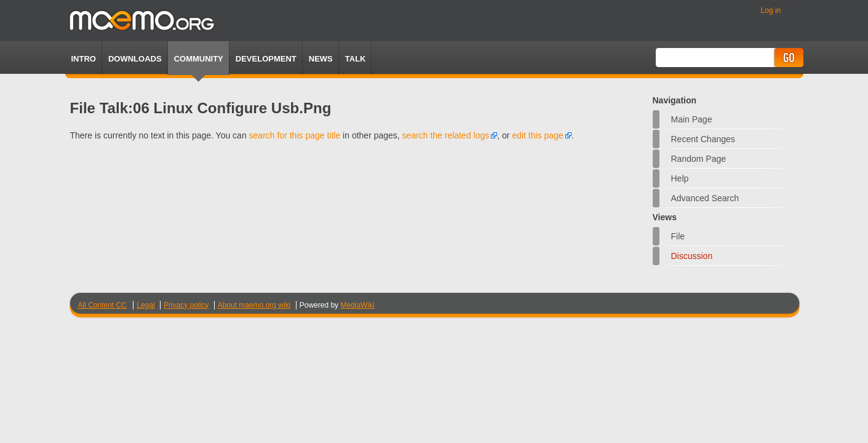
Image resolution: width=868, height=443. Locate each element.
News (321, 59)
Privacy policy (186, 305)
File (678, 236)
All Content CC (102, 305)
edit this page (537, 135)
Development (266, 59)
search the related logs (446, 135)
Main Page (692, 119)
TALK (356, 59)
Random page (699, 159)
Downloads (135, 59)
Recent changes (703, 139)
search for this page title (295, 135)
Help (680, 178)
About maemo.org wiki (254, 305)
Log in (771, 10)
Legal (145, 305)
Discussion (692, 256)
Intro (84, 59)
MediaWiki (357, 305)
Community (199, 59)
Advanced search (705, 198)
